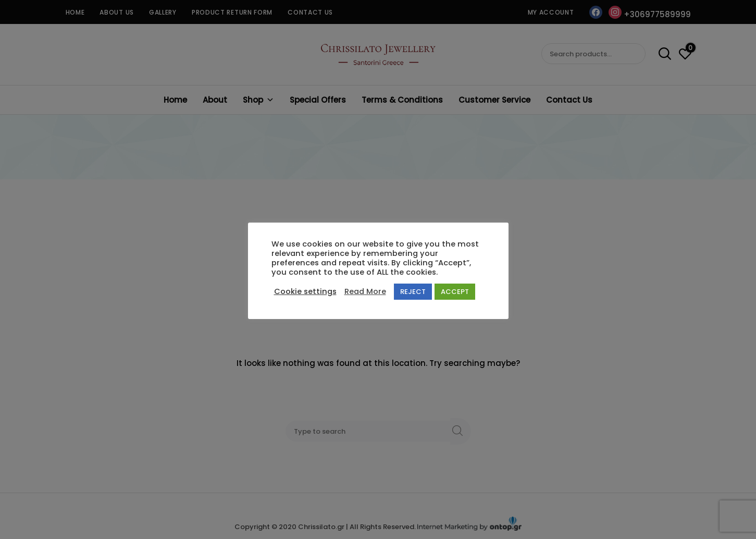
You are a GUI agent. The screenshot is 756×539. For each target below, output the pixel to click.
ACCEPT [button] (455, 292)
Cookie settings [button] (305, 291)
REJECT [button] (413, 292)
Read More (365, 291)
